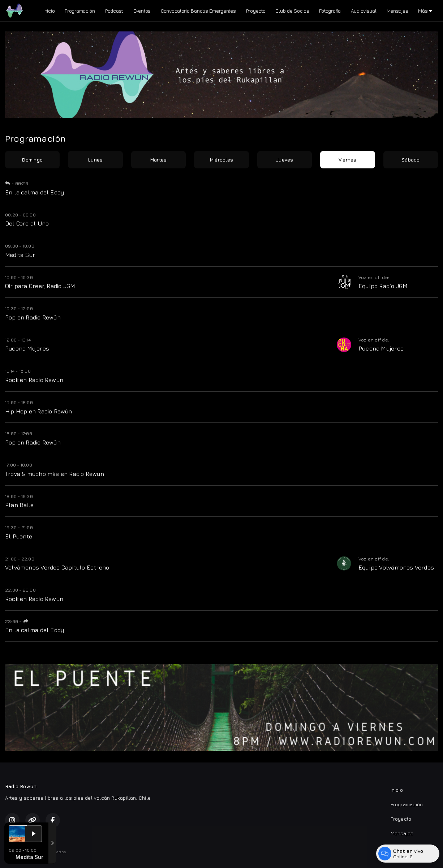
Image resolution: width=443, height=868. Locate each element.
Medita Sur (20, 255)
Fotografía (330, 11)
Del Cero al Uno (27, 223)
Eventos (142, 11)
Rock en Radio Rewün (34, 380)
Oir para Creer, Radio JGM (40, 286)
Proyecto (256, 11)
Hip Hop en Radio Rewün (39, 411)
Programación (80, 11)
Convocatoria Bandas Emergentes (198, 11)
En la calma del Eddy (35, 192)
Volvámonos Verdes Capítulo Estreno (57, 567)
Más (425, 11)
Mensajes (397, 11)
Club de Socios (292, 11)
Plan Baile (19, 505)
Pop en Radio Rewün (33, 317)
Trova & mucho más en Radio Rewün (55, 474)
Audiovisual (364, 11)
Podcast (114, 11)
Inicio (49, 11)
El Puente (19, 536)
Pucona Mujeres (27, 348)
